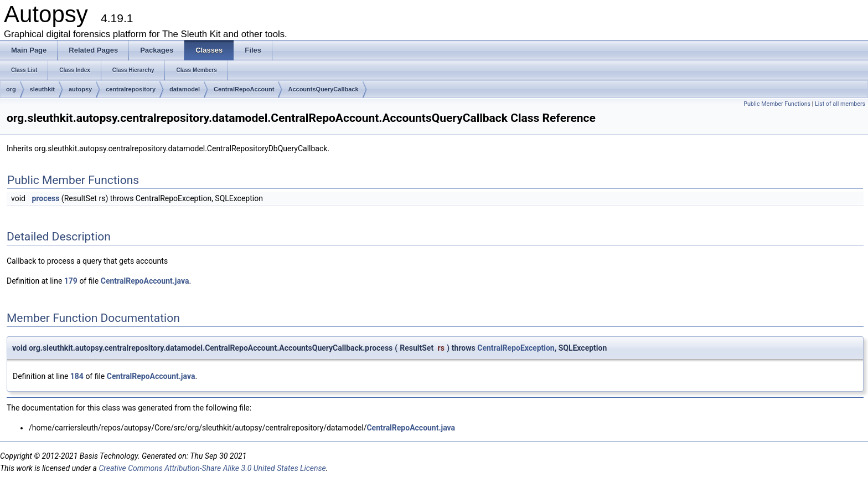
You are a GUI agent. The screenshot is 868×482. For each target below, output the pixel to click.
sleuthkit (42, 89)
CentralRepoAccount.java (145, 281)
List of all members (840, 104)
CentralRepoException (516, 348)
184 (77, 376)
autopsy (80, 89)
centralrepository (131, 89)
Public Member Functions (777, 104)
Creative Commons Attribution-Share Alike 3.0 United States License (212, 468)
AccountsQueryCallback (323, 89)
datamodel (185, 89)
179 (71, 281)
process (45, 198)
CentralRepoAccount (244, 89)
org (11, 89)
